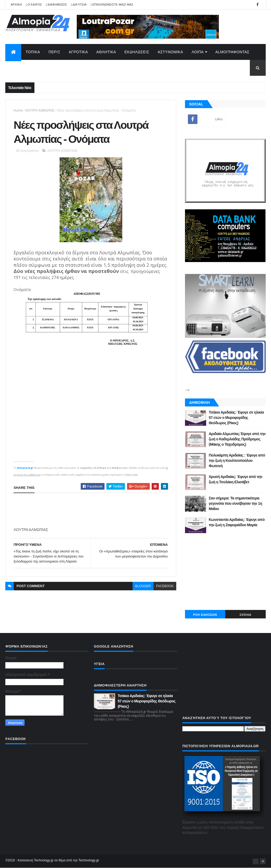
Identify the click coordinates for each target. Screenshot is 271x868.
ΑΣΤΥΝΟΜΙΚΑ (170, 52)
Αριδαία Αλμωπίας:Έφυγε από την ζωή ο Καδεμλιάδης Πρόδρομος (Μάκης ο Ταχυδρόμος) (237, 439)
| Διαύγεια (79, 5)
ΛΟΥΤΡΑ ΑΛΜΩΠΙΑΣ (40, 110)
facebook (165, 586)
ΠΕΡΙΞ (54, 52)
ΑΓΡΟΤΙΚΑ (78, 52)
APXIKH (16, 5)
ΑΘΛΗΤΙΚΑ (106, 52)
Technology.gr (89, 860)
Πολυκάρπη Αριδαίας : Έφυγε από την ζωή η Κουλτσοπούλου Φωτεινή (237, 460)
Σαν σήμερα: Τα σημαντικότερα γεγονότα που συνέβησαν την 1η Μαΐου (235, 503)
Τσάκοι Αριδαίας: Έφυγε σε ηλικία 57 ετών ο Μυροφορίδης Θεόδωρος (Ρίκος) (236, 417)
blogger (143, 586)
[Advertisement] (110, 510)
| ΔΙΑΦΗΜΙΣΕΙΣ (57, 5)
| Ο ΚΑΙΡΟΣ (34, 5)
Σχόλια (245, 615)
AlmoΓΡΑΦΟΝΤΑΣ (232, 52)
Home (18, 110)
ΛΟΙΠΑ (198, 52)
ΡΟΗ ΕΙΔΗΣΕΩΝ (205, 615)
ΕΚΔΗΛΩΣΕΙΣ (137, 52)
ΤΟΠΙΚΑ (33, 52)
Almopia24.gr (25, 468)
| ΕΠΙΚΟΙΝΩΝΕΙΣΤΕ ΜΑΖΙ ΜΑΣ (112, 5)
